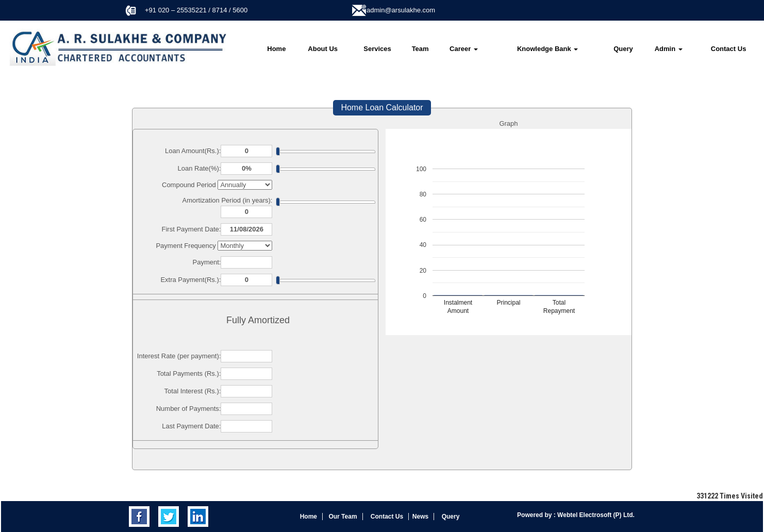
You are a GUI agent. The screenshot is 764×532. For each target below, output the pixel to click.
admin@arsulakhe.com (401, 10)
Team (420, 49)
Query (623, 49)
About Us (323, 49)
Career (464, 49)
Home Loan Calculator (382, 107)
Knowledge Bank (547, 49)
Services (377, 49)
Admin (669, 49)
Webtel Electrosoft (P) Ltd (594, 515)
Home (276, 49)
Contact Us (729, 49)
